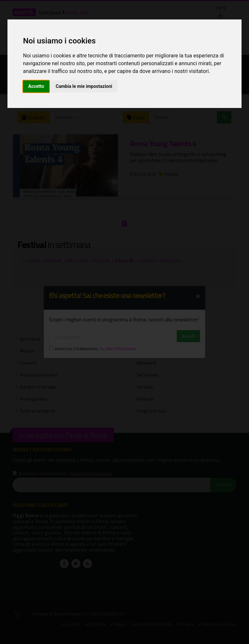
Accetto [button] (36, 86)
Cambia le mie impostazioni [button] (84, 86)
